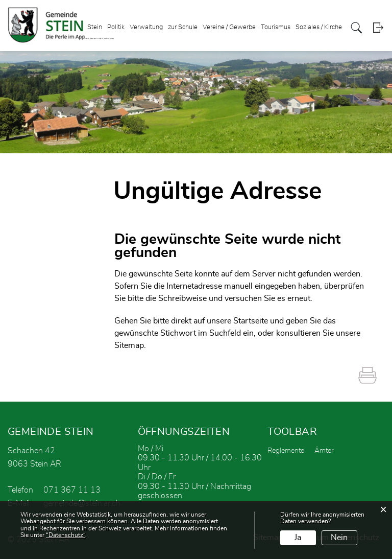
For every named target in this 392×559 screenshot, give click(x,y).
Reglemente (286, 451)
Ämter (324, 451)
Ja (298, 538)
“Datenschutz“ (66, 535)
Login (378, 28)
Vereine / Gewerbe (229, 27)
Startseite (251, 321)
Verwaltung (146, 27)
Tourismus (276, 27)
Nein (339, 538)
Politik (116, 27)
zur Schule (183, 27)
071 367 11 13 (72, 490)
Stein (95, 27)
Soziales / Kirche (319, 27)
